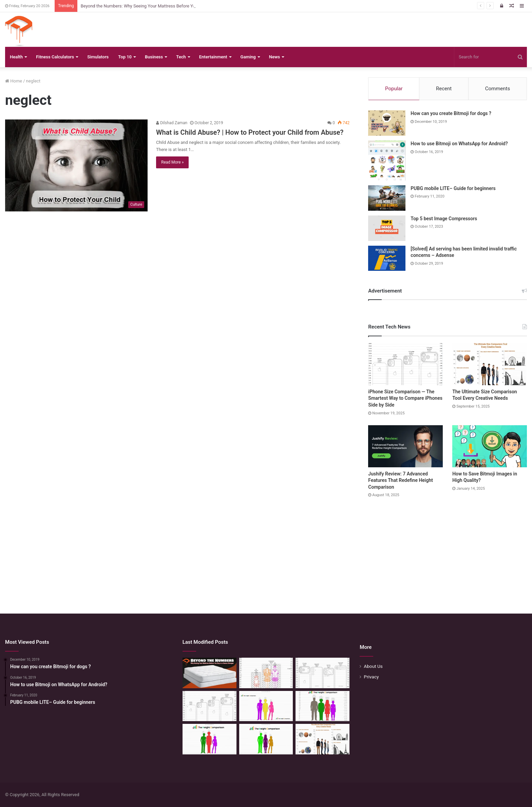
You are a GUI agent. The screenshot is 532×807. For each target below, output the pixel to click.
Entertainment (213, 57)
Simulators (98, 57)
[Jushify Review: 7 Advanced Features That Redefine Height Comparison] (405, 446)
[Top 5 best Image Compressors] (387, 228)
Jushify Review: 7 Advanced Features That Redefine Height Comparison (401, 480)
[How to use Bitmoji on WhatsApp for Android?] (387, 161)
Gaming (248, 57)
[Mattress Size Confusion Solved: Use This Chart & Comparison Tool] (266, 673)
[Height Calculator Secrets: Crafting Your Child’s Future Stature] (266, 706)
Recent (444, 89)
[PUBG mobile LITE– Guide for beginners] (387, 198)
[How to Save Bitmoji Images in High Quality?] (490, 446)
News (274, 57)
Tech (181, 57)
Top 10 (125, 57)
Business (154, 57)
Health (16, 57)
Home (14, 81)
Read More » (172, 162)
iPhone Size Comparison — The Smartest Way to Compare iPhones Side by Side (405, 398)
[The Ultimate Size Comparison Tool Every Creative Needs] (490, 364)
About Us (373, 666)
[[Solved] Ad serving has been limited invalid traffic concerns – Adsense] (387, 258)
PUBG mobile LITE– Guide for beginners (453, 188)
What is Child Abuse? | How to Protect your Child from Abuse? (250, 132)
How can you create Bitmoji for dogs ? (451, 113)
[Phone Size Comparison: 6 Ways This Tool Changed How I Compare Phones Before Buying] (322, 673)
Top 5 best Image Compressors (444, 219)
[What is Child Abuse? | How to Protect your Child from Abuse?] (76, 165)
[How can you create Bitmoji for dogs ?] (387, 123)
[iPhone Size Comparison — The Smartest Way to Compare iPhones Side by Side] (405, 364)
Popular (394, 89)
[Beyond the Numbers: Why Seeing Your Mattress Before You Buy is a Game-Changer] (210, 673)
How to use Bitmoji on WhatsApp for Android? (459, 144)
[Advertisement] (266, 549)
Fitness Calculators (55, 57)
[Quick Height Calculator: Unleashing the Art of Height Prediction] (322, 706)
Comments (498, 89)
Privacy (371, 677)
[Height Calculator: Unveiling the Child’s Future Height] (266, 739)
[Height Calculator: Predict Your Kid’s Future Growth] (210, 739)
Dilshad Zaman (172, 123)
